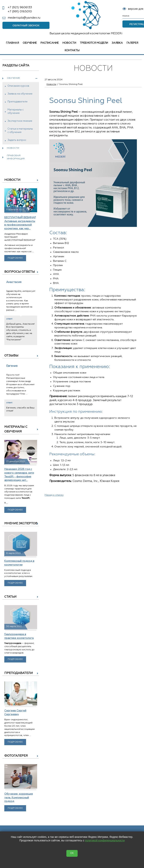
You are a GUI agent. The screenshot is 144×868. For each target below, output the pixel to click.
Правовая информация (16, 157)
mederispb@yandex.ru (24, 18)
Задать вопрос (17, 140)
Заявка (117, 43)
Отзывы (11, 356)
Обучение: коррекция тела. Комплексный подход (19, 798)
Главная (12, 43)
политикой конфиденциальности (105, 840)
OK (72, 853)
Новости (69, 43)
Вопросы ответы (20, 272)
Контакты (72, 50)
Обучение (30, 43)
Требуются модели (94, 43)
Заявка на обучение (20, 94)
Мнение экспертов (21, 524)
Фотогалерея (16, 756)
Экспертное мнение (20, 121)
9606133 (20, 8)
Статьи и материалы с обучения (20, 131)
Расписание (50, 43)
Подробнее (15, 258)
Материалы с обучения (16, 111)
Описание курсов (18, 86)
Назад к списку (54, 495)
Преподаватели (17, 102)
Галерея (132, 43)
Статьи (10, 597)
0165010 (20, 12)
